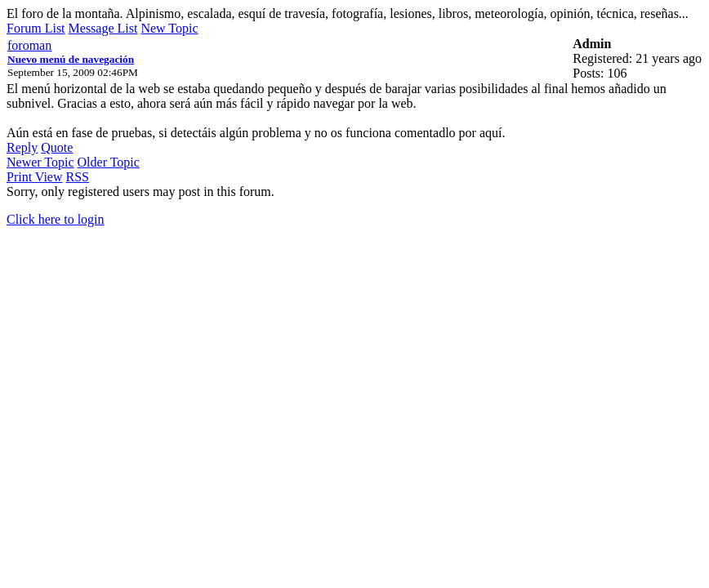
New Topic (169, 28)
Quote (57, 147)
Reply (22, 147)
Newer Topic (40, 162)
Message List (103, 28)
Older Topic (109, 162)
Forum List (36, 28)
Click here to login (56, 219)
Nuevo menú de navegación (71, 59)
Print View (35, 177)
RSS (78, 177)
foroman (29, 45)
